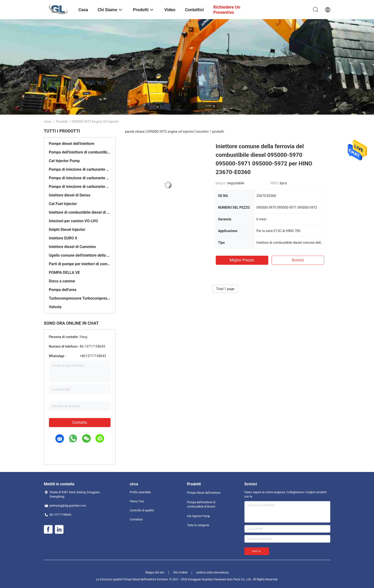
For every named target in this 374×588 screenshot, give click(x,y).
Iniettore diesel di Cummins (72, 247)
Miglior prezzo (242, 260)
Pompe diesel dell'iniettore (72, 144)
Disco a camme (62, 281)
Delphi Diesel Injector (67, 230)
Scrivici (298, 260)
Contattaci (136, 519)
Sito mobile (180, 572)
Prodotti (62, 122)
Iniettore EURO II (63, 238)
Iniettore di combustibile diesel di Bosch (80, 212)
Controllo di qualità (142, 510)
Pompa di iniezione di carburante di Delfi (80, 178)
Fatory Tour (137, 501)
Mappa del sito (155, 572)
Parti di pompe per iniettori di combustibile (80, 264)
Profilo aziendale (140, 492)
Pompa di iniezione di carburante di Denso (80, 169)
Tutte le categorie (198, 525)
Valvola (55, 307)
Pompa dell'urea (63, 290)
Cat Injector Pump (64, 161)
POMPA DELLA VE (64, 273)
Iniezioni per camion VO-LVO (74, 221)
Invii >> (257, 551)
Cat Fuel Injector (63, 204)
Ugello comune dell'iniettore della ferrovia (80, 255)
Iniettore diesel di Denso (70, 195)
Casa (48, 122)
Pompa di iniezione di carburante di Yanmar (80, 187)
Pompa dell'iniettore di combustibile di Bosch (80, 152)
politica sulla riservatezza (213, 572)
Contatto (80, 422)
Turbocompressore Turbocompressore (80, 298)
